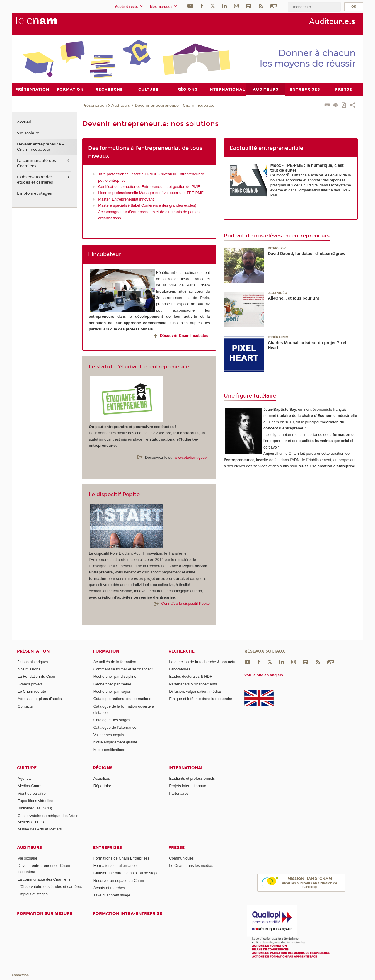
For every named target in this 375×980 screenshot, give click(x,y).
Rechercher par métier (112, 684)
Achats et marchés (109, 888)
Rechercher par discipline (115, 676)
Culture (27, 768)
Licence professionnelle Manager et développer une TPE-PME (151, 193)
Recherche (181, 651)
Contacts (25, 706)
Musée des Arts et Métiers (40, 829)
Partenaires (179, 793)
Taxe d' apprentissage (112, 895)
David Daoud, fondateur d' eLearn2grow (307, 254)
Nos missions (29, 669)
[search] (314, 7)
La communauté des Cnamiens (36, 163)
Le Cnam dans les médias (191, 866)
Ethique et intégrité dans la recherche (201, 699)
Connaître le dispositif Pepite (182, 603)
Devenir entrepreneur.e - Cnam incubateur (40, 147)
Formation (106, 651)
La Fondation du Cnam (37, 676)
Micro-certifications (109, 749)
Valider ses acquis (109, 735)
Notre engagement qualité (115, 742)
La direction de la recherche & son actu (202, 661)
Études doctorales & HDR (191, 676)
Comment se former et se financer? (123, 669)
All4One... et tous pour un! (293, 298)
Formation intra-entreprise (127, 913)
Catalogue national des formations (122, 699)
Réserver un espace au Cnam (119, 880)
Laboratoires (180, 669)
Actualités (102, 778)
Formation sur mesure (45, 913)
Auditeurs (121, 105)
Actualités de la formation (115, 661)
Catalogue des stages (112, 720)
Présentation (94, 105)
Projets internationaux (187, 786)
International (186, 768)
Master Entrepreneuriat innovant (126, 199)
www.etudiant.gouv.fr (192, 457)
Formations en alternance (115, 866)
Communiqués (181, 858)
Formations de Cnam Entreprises (121, 858)
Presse (177, 847)
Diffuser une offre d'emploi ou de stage (126, 873)
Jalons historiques (33, 661)
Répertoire (102, 786)
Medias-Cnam (29, 786)
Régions (103, 768)
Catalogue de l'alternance (115, 727)
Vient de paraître (32, 793)
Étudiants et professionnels (192, 778)
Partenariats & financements (193, 684)
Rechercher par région (112, 691)
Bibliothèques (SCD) (35, 808)
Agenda (24, 778)
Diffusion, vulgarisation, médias (195, 691)
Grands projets (30, 684)
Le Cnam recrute (32, 691)
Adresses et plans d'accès (40, 699)
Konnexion (20, 975)
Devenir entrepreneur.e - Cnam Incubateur (175, 105)
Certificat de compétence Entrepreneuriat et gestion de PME (149, 187)
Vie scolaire (28, 133)
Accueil (24, 122)
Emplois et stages (34, 193)
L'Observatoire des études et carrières (35, 179)
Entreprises (107, 847)
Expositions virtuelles (35, 800)
